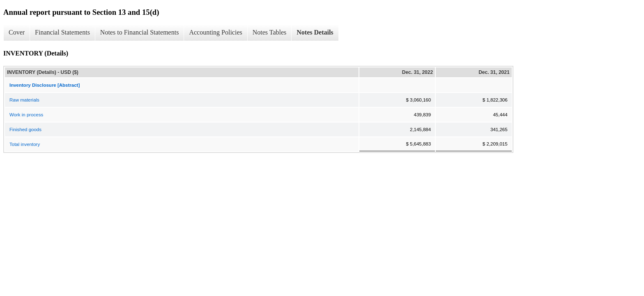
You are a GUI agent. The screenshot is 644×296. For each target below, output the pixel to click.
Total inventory (25, 144)
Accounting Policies (215, 32)
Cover (17, 32)
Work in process (26, 115)
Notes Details (315, 32)
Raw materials (24, 100)
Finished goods (25, 129)
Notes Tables (270, 32)
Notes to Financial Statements (140, 32)
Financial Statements (62, 32)
